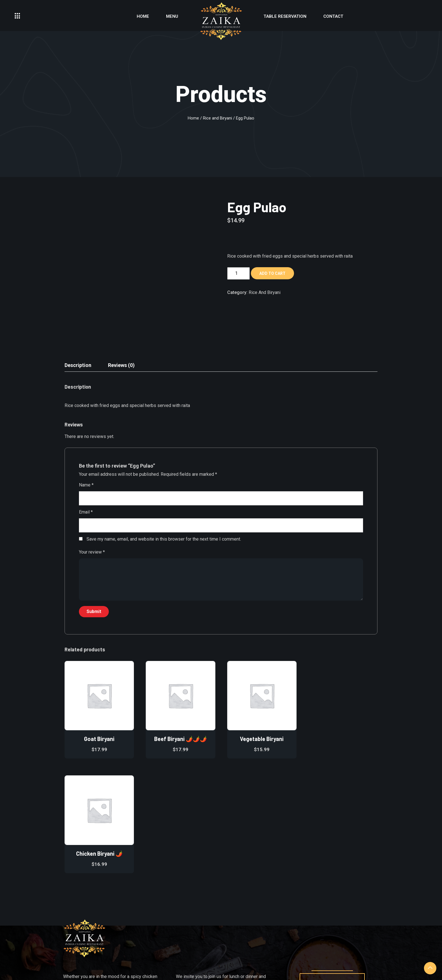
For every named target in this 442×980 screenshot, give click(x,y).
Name (86, 485)
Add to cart (272, 273)
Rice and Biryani (217, 118)
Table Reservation (285, 16)
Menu (172, 16)
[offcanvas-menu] (17, 16)
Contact (333, 16)
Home (143, 16)
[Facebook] (324, 897)
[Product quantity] (238, 273)
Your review (92, 552)
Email (86, 512)
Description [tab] (78, 365)
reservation (332, 867)
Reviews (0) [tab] (121, 365)
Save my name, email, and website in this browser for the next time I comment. (164, 539)
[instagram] (340, 897)
